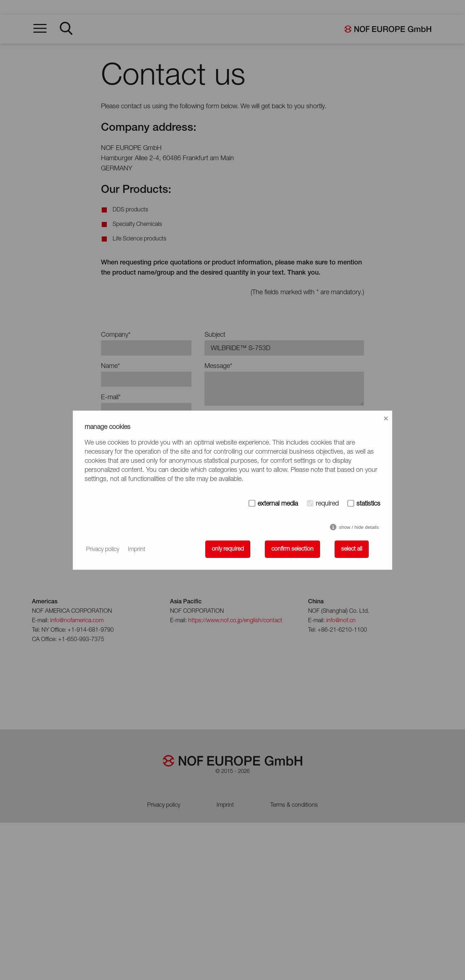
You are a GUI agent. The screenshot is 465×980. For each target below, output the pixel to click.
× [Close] (386, 418)
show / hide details (359, 527)
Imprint (137, 550)
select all (352, 549)
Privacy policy (103, 550)
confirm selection (292, 549)
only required (228, 549)
